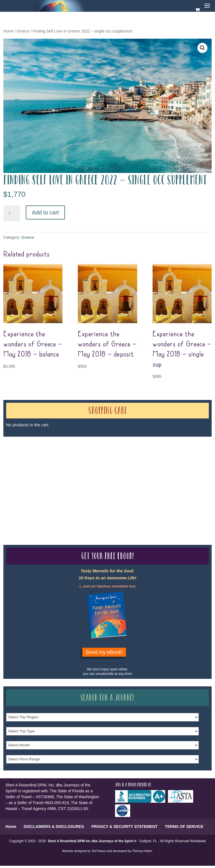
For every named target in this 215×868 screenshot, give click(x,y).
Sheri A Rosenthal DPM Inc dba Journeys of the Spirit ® (92, 841)
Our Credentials (87, 477)
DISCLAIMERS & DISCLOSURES (54, 827)
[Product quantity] (12, 213)
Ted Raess (99, 851)
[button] (202, 48)
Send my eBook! (104, 652)
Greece (23, 31)
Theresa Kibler (142, 851)
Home (9, 31)
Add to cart (45, 212)
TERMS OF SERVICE (184, 827)
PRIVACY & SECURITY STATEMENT (124, 827)
